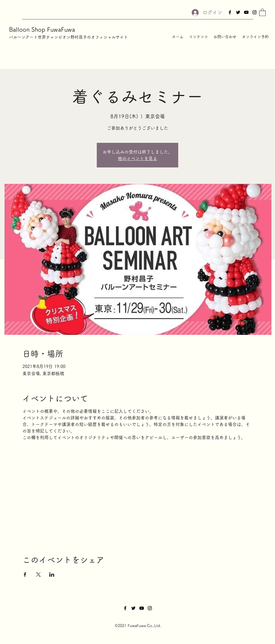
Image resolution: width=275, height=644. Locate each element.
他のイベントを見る (137, 158)
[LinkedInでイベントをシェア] (52, 575)
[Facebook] (230, 12)
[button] (262, 12)
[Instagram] (254, 12)
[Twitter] (238, 12)
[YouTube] (246, 12)
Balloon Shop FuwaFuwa (42, 30)
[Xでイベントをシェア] (38, 575)
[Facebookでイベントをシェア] (25, 575)
